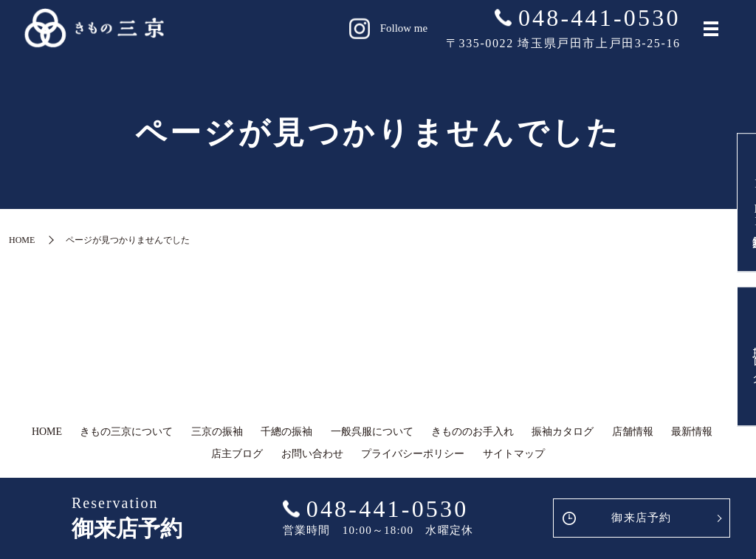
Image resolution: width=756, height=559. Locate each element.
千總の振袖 (286, 432)
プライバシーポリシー (413, 454)
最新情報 (692, 432)
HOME (22, 240)
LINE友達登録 (734, 199)
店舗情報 (633, 432)
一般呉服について (372, 432)
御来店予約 (641, 518)
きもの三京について (126, 432)
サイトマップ (514, 454)
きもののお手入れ (472, 432)
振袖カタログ (563, 432)
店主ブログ (734, 361)
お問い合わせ (312, 454)
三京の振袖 (217, 432)
